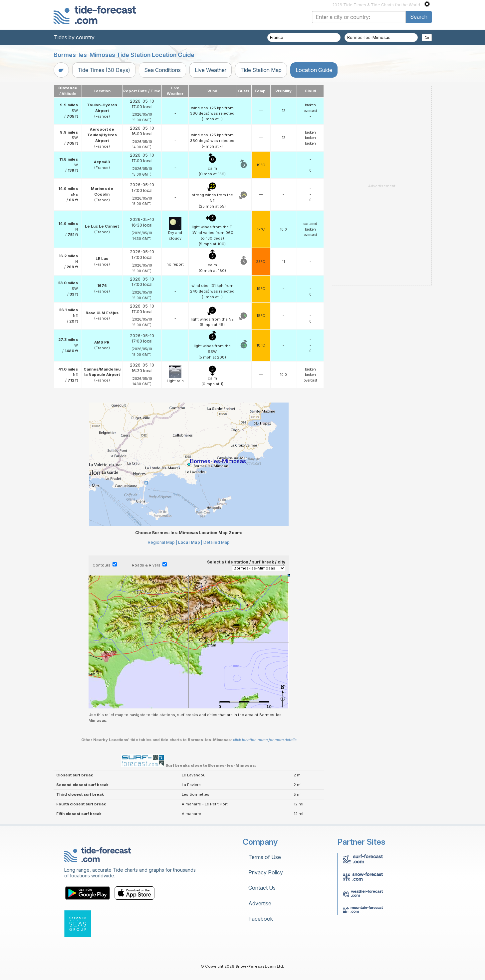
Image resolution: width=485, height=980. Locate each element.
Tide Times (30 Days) (104, 70)
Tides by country (74, 37)
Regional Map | (162, 542)
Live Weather (211, 70)
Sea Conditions (162, 70)
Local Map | (190, 542)
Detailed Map (217, 542)
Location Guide (314, 70)
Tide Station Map (261, 70)
